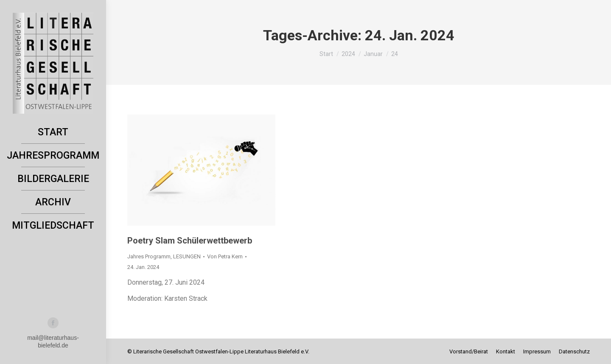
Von (225, 256)
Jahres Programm (149, 256)
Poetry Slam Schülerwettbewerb (190, 241)
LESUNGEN (187, 256)
